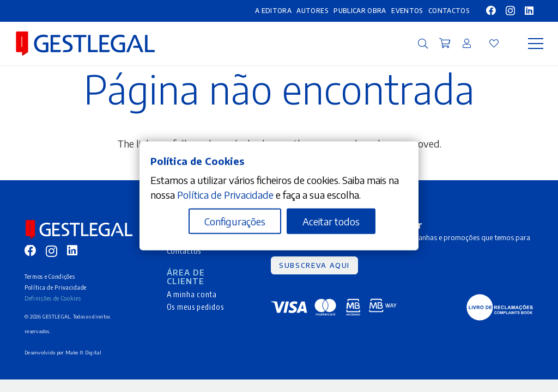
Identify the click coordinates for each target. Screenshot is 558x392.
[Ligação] (467, 43)
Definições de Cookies (53, 298)
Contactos (184, 250)
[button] (423, 44)
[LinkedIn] (529, 10)
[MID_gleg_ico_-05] (500, 307)
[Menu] (536, 44)
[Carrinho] (445, 44)
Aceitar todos (331, 221)
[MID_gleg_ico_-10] (85, 44)
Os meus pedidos (195, 307)
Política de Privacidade (56, 287)
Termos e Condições (50, 276)
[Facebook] (491, 10)
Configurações (235, 221)
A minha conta (192, 294)
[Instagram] (510, 11)
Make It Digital (84, 353)
